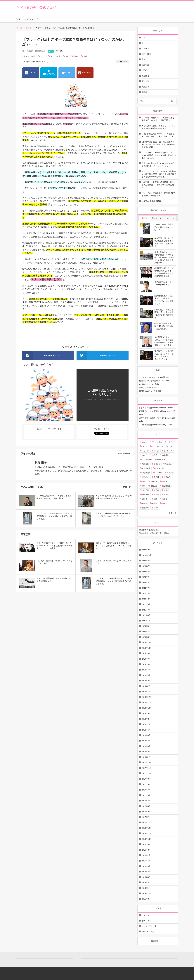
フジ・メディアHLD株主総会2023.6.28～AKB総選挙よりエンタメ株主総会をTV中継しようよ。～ (159, 155)
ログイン (145, 915)
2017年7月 (146, 790)
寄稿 (143, 59)
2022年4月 (146, 593)
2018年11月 (147, 703)
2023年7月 (146, 566)
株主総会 (145, 76)
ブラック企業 (55, 56)
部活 (85, 56)
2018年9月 (146, 713)
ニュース (145, 49)
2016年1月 (146, 888)
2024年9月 (146, 550)
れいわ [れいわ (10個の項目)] (145, 442)
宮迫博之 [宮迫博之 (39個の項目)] (169, 464)
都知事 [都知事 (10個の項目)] (145, 503)
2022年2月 (146, 599)
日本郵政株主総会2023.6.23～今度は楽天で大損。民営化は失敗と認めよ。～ (158, 135)
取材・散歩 (146, 54)
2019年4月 (146, 675)
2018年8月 (146, 719)
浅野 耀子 (60, 51)
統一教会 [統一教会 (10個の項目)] (145, 495)
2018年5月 (146, 735)
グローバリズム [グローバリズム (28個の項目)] (158, 446)
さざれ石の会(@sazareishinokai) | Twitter (156, 408)
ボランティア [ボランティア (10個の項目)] (169, 451)
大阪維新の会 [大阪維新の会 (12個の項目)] (147, 460)
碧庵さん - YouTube (147, 388)
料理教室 (145, 70)
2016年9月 (146, 844)
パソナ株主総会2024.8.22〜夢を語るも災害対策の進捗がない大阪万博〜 (158, 119)
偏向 (67, 56)
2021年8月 (146, 604)
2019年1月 (146, 692)
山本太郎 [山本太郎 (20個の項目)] (159, 473)
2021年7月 (146, 610)
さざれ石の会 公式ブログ (36, 8)
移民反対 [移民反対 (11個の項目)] (154, 486)
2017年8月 (146, 784)
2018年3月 (146, 746)
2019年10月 (147, 648)
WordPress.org (148, 932)
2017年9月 (146, 779)
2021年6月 (146, 615)
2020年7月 (146, 632)
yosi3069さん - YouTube (149, 384)
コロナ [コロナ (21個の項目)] (171, 446)
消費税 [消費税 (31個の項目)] (165, 481)
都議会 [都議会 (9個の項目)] (155, 503)
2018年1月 (146, 757)
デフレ (43, 56)
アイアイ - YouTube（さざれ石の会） (155, 377)
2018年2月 (146, 752)
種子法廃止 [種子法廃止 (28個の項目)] (166, 486)
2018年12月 (147, 697)
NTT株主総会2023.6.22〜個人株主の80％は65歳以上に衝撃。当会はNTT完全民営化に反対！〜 (158, 145)
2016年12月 (147, 828)
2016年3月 (146, 877)
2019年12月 (147, 642)
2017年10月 (147, 773)
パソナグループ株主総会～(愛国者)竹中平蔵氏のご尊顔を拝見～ (158, 194)
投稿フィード (147, 921)
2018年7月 (146, 724)
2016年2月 (146, 883)
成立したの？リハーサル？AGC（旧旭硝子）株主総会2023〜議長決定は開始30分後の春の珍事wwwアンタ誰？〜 (159, 174)
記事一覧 (127, 487)
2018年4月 (146, 741)
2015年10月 (147, 894)
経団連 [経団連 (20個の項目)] (156, 490)
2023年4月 (146, 572)
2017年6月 (146, 795)
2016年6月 (146, 861)
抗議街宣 (145, 65)
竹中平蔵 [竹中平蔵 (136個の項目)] (145, 490)
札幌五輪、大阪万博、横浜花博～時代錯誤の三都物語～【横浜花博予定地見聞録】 (159, 185)
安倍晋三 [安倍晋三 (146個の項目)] (157, 464)
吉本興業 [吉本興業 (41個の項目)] (165, 455)
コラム (29, 28)
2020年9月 (146, 626)
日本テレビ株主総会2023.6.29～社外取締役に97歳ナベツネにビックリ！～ (158, 165)
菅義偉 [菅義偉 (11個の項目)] (165, 499)
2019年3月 (146, 681)
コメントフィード (149, 926)
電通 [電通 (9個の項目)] (164, 503)
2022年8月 (146, 583)
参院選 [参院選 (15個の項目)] (155, 455)
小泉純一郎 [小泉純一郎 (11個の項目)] (160, 468)
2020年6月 (146, 637)
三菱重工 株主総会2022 (151, 201)
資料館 (144, 92)
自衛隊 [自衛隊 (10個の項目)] (166, 495)
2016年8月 (146, 850)
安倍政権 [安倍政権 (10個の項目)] (145, 464)
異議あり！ (146, 87)
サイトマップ (31, 19)
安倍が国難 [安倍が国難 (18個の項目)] (161, 460)
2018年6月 (146, 730)
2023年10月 (147, 555)
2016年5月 (146, 866)
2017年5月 (146, 801)
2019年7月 (146, 659)
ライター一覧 (125, 454)
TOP (18, 19)
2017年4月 (146, 806)
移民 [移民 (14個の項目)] (144, 486)
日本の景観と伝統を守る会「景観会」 (155, 533)
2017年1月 (146, 823)
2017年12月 (147, 763)
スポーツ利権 (31, 56)
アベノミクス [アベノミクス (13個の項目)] (157, 442)
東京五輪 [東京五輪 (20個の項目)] (170, 473)
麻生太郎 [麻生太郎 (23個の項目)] (145, 508)
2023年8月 (146, 561)
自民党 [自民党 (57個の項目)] (156, 495)
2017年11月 (147, 768)
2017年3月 (146, 812)
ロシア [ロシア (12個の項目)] (145, 455)
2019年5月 (146, 670)
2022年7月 (146, 588)
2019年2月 (146, 686)
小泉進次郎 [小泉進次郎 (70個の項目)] (146, 473)
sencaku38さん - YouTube (150, 391)
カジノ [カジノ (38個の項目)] (145, 446)
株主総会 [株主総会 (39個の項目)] (145, 477)
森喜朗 (76, 56)
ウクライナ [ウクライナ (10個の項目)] (171, 442)
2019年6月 (146, 664)
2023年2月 (146, 577)
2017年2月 (146, 817)
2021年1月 (146, 621)
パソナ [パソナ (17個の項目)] (156, 451)
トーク (144, 43)
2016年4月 (146, 872)
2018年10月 (147, 708)
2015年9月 (146, 899)
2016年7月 (146, 855)
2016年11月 (147, 833)
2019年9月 (146, 653)
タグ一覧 (173, 513)
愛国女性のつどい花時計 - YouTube (154, 381)
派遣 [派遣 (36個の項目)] (144, 481)
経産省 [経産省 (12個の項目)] (166, 490)
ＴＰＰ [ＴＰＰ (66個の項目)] (156, 508)
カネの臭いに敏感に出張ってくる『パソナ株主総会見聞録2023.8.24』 (159, 127)
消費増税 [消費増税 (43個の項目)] (154, 481)
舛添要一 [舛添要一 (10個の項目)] (145, 499)
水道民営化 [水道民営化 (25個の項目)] (168, 477)
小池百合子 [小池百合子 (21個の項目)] (146, 468)
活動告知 (145, 81)
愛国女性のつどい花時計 (149, 530)
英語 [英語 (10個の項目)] (155, 499)
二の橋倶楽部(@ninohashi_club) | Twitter (156, 425)
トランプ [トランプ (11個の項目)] (145, 451)
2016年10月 (147, 839)
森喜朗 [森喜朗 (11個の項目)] (156, 477)
